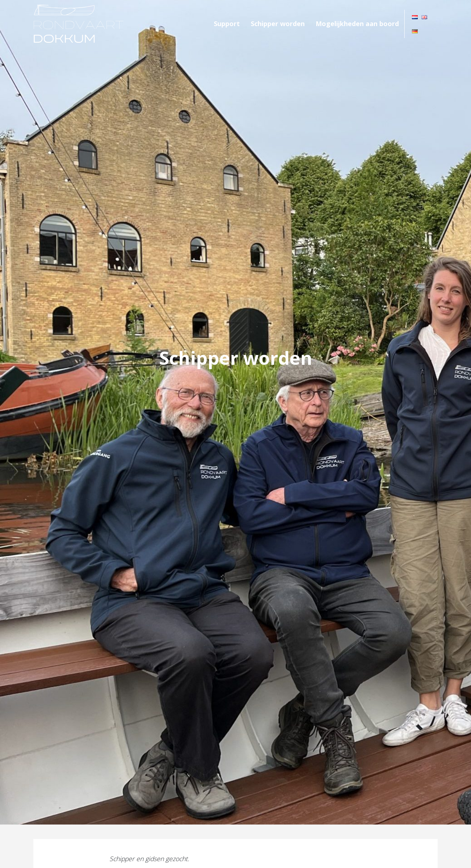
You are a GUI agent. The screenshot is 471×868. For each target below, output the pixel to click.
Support (227, 24)
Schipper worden (278, 24)
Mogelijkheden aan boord (357, 24)
